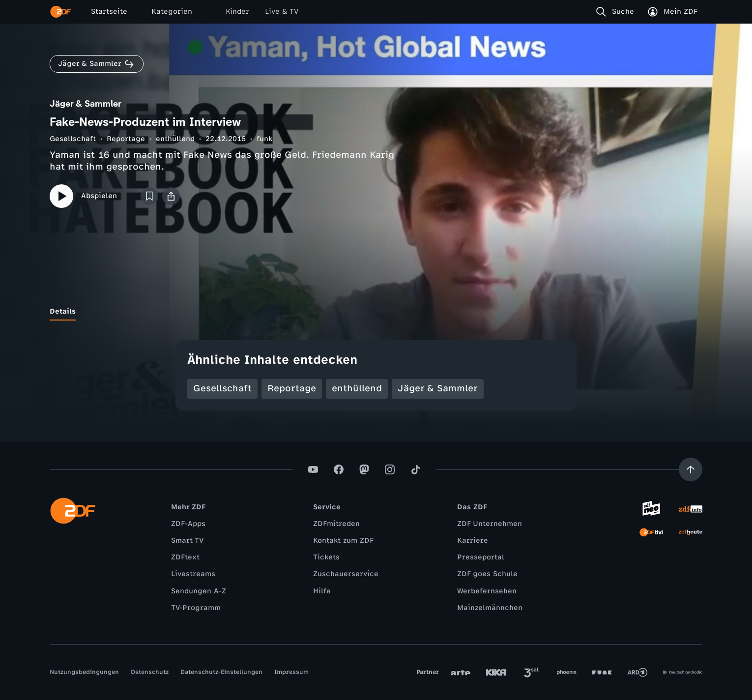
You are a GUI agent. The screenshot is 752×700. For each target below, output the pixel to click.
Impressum (291, 672)
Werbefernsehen (487, 591)
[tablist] (376, 312)
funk (264, 139)
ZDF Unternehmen (490, 524)
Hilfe (322, 591)
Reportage (126, 139)
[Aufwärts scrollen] (691, 469)
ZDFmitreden (336, 524)
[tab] (63, 312)
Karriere (473, 540)
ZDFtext (185, 557)
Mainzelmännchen (490, 608)
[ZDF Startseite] (60, 12)
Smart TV (187, 540)
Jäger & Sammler (438, 388)
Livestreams (193, 574)
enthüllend (175, 139)
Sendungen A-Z (199, 591)
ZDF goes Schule (487, 574)
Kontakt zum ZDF (343, 540)
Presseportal (481, 557)
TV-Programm (196, 608)
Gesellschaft (73, 139)
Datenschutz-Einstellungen (221, 672)
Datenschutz (150, 672)
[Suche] (617, 12)
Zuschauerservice (346, 574)
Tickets (326, 557)
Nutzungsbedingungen (84, 672)
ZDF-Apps (188, 524)
